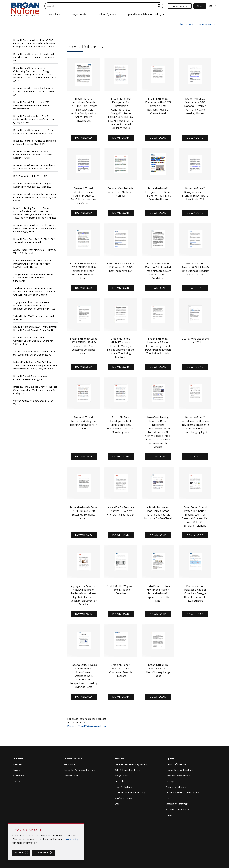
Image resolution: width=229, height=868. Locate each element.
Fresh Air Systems (123, 787)
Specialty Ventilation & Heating (130, 793)
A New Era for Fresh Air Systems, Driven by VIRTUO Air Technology (35, 251)
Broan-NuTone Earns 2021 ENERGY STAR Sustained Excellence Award (34, 241)
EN (213, 6)
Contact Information (176, 764)
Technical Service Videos (178, 776)
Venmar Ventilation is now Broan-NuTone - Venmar (35, 402)
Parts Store (69, 764)
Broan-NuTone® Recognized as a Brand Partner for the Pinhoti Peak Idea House (33, 132)
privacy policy (71, 839)
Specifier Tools (71, 776)
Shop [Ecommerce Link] (200, 6)
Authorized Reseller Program (180, 810)
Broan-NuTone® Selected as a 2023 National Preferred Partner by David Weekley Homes (31, 105)
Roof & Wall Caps (123, 798)
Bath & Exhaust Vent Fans (128, 770)
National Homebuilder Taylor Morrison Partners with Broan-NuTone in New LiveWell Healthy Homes (32, 264)
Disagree (42, 853)
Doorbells (119, 781)
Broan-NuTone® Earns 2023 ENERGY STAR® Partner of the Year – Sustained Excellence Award (33, 155)
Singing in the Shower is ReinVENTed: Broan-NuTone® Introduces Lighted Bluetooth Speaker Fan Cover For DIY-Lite (34, 305)
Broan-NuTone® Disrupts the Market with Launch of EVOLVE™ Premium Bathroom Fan (34, 57)
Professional (180, 6)
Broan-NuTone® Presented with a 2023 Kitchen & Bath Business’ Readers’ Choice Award (34, 91)
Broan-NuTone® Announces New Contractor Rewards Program (30, 378)
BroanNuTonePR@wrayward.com (87, 726)
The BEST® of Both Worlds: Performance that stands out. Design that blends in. (34, 353)
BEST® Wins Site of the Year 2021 (30, 176)
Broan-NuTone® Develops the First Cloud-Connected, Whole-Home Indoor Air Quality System (35, 197)
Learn (168, 798)
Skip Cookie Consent (8, 824)
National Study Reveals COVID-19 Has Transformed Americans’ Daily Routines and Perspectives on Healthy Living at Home (35, 365)
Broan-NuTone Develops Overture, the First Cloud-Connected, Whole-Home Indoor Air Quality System (35, 390)
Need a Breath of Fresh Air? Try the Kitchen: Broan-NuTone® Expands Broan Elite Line (35, 328)
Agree (19, 853)
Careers (17, 770)
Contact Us (171, 815)
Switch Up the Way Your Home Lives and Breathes (34, 318)
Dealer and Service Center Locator (183, 793)
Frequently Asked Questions (179, 770)
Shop (117, 804)
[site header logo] (25, 9)
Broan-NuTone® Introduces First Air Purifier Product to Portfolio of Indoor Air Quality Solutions (34, 119)
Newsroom (187, 24)
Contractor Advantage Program (79, 770)
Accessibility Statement (177, 804)
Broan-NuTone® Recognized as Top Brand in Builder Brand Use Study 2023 (35, 142)
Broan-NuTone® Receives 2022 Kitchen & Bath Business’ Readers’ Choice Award (34, 167)
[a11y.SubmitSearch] (159, 6)
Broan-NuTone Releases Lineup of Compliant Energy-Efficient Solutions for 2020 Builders (33, 341)
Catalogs (170, 781)
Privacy (16, 781)
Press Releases (206, 24)
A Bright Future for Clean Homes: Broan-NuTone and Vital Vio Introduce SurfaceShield (34, 278)
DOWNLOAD (121, 138)
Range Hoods (121, 776)
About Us (17, 764)
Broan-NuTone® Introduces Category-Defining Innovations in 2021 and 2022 (33, 185)
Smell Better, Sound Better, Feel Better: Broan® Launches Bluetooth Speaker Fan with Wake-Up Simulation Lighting (34, 292)
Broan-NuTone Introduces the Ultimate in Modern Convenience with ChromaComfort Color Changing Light (35, 228)
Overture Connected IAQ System (131, 764)
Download (84, 138)
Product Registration (176, 787)
